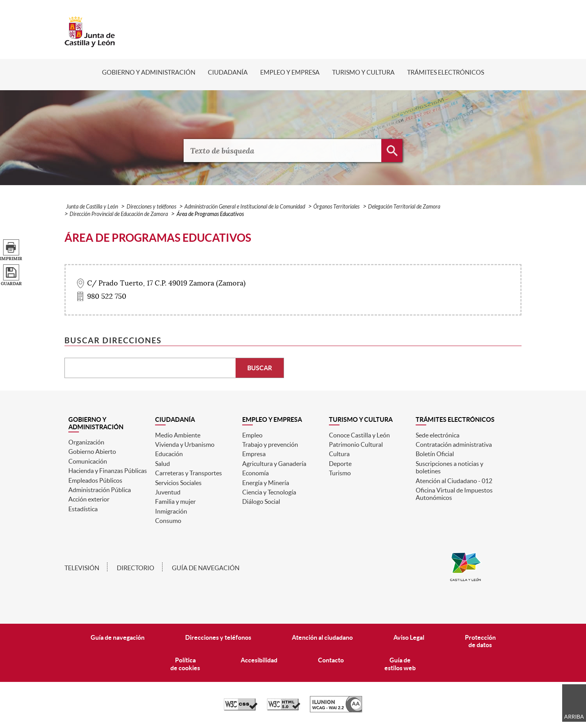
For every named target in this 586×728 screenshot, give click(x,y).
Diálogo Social (261, 501)
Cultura (339, 454)
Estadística (83, 509)
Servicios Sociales (178, 483)
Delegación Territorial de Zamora (404, 207)
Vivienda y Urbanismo (185, 444)
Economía (255, 473)
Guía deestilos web (400, 664)
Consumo (168, 521)
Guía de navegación (206, 568)
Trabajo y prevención (270, 444)
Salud (163, 464)
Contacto (331, 660)
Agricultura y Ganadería (274, 464)
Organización (86, 442)
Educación (169, 454)
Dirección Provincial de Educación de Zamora (119, 214)
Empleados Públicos (95, 480)
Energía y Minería (266, 483)
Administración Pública (100, 490)
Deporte (340, 464)
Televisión (82, 568)
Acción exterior (89, 499)
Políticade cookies (185, 664)
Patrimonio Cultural (356, 444)
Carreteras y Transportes (188, 473)
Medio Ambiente (178, 435)
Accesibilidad (259, 660)
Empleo (252, 435)
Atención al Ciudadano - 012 (454, 481)
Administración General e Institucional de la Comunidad (245, 207)
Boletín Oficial (435, 454)
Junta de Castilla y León (92, 207)
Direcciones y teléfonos (151, 207)
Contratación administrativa (454, 444)
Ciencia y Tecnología (269, 492)
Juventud (168, 492)
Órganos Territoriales (336, 207)
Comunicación (88, 461)
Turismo (340, 473)
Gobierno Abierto (92, 451)
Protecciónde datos (480, 641)
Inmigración (171, 511)
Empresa (254, 454)
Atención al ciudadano (322, 637)
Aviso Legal (409, 637)
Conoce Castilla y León (359, 435)
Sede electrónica (438, 435)
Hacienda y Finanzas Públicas (108, 471)
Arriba (574, 717)
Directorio (136, 568)
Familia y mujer (175, 501)
